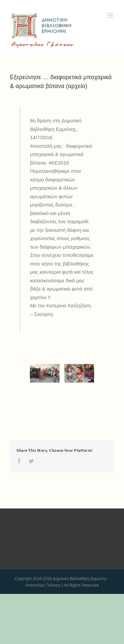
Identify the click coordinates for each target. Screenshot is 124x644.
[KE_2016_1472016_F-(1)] (45, 373)
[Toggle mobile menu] (111, 15)
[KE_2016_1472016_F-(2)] (79, 373)
